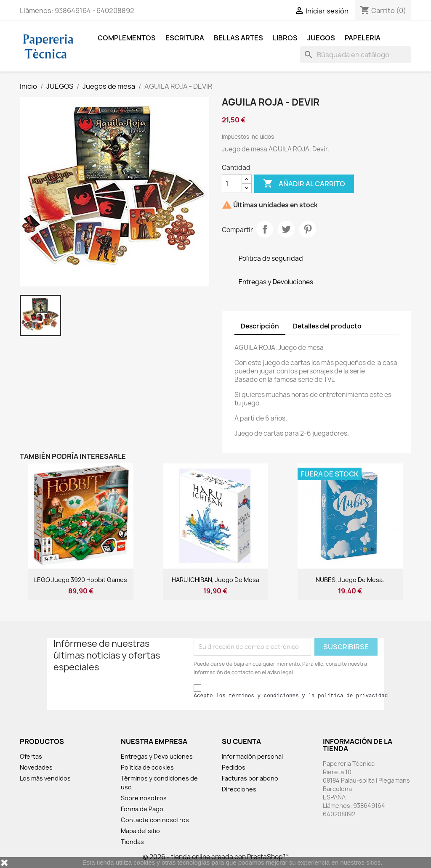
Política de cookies (147, 767)
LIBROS (285, 38)
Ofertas (31, 756)
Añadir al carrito (304, 184)
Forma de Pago (142, 809)
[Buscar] (356, 55)
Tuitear (286, 229)
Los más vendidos (45, 778)
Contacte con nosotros (155, 820)
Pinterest (308, 229)
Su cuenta (241, 741)
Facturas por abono (250, 778)
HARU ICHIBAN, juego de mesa (215, 580)
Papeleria (363, 38)
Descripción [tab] (260, 326)
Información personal (252, 756)
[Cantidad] (232, 184)
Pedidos (234, 767)
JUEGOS (321, 38)
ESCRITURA (185, 38)
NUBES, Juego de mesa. (350, 580)
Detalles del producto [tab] (327, 326)
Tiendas (132, 842)
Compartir (265, 229)
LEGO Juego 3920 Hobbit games (81, 580)
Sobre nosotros (144, 798)
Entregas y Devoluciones (157, 756)
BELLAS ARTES (238, 38)
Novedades (36, 767)
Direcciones (239, 789)
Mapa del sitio (140, 831)
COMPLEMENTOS (127, 38)
